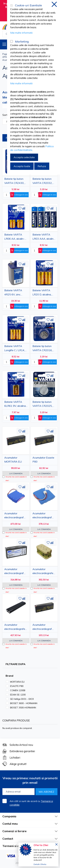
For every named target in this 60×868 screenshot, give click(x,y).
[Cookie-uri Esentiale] (12, 5)
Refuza (42, 166)
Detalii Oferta (40, 864)
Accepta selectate (24, 157)
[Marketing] (12, 41)
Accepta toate (22, 166)
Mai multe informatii (21, 33)
